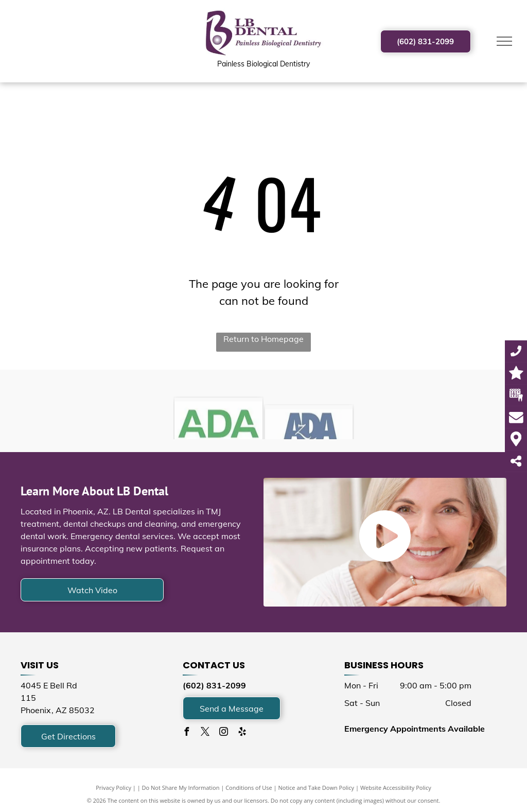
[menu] (504, 41)
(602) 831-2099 (214, 685)
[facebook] (187, 733)
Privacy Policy (113, 788)
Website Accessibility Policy (396, 788)
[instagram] (224, 733)
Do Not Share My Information (181, 788)
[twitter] (205, 733)
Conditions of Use (249, 788)
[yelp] (242, 733)
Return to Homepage (263, 339)
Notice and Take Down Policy (317, 788)
